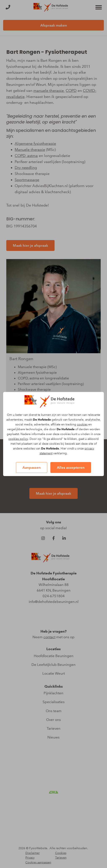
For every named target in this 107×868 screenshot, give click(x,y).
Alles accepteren (71, 467)
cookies (82, 424)
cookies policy (18, 439)
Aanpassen (32, 467)
